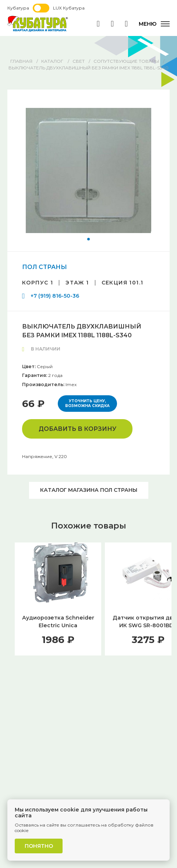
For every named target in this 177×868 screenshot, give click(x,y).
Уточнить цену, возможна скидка (87, 404)
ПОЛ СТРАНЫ (45, 267)
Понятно (39, 846)
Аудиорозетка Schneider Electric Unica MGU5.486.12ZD (58, 625)
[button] (88, 239)
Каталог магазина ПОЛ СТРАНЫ (89, 490)
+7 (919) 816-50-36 (55, 296)
